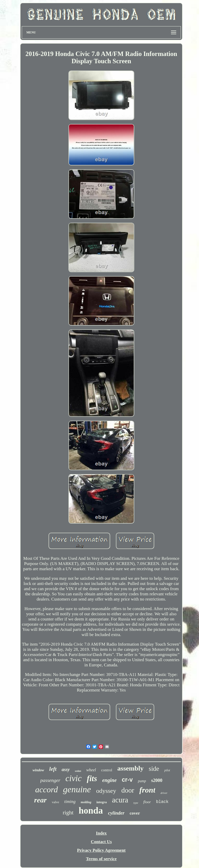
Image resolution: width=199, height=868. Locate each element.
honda (91, 811)
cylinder (116, 813)
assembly (130, 768)
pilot (167, 770)
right (68, 812)
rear (40, 800)
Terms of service (101, 859)
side (154, 769)
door (128, 790)
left (53, 769)
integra (102, 802)
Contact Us (101, 842)
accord (47, 789)
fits (92, 778)
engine (110, 780)
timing (70, 802)
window (38, 770)
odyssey (106, 791)
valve (55, 802)
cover (135, 813)
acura (120, 800)
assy (66, 770)
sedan (78, 771)
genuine (77, 789)
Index (101, 833)
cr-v (127, 780)
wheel (91, 770)
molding (86, 802)
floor (147, 802)
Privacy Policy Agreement (101, 850)
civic (74, 778)
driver (164, 793)
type (136, 803)
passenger (50, 780)
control (107, 770)
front (147, 790)
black (162, 802)
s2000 (157, 780)
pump (142, 781)
